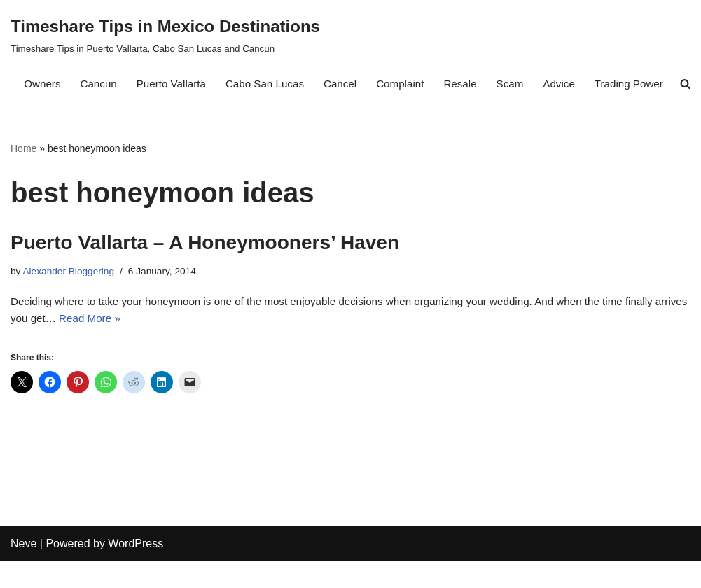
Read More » (131, 343)
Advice (569, 84)
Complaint (405, 84)
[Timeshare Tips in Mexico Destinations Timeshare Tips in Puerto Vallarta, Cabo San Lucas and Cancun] (165, 35)
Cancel (342, 84)
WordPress (136, 570)
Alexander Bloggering (71, 291)
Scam (519, 84)
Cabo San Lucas (264, 84)
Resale (467, 84)
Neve (23, 570)
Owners (33, 84)
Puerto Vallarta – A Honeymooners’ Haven (205, 262)
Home (23, 167)
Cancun (91, 84)
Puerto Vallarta (166, 84)
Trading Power (642, 84)
